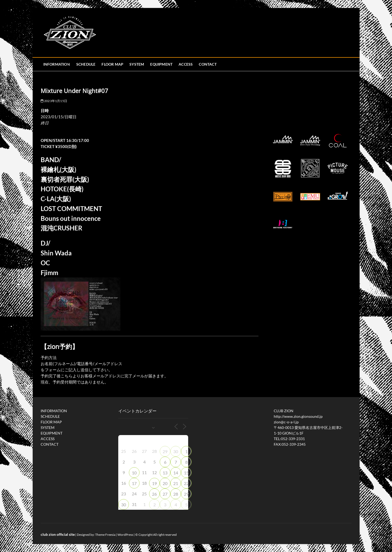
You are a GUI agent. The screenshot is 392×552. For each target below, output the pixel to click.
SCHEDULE (86, 64)
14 (176, 473)
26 (154, 494)
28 (176, 494)
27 (165, 494)
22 (186, 483)
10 (134, 473)
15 (186, 473)
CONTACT (208, 64)
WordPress (125, 535)
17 (134, 483)
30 (176, 451)
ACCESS (186, 64)
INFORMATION (57, 64)
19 (154, 483)
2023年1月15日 (54, 101)
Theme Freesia (105, 535)
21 (176, 483)
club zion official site (58, 534)
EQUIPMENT (161, 64)
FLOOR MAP (112, 64)
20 (165, 483)
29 (165, 451)
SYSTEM (137, 64)
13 (165, 473)
